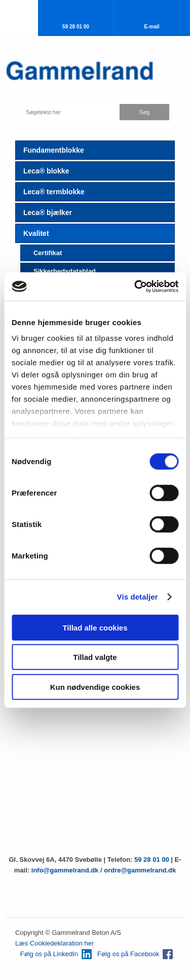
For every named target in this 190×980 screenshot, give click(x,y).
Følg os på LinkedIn (49, 954)
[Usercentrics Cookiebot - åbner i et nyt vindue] (135, 287)
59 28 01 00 (152, 860)
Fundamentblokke (54, 150)
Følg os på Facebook (128, 954)
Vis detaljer (138, 597)
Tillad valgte (95, 657)
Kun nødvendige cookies (95, 687)
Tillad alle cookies (95, 627)
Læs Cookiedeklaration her (54, 943)
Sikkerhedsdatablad (65, 271)
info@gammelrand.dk (66, 870)
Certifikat (48, 253)
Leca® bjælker (48, 213)
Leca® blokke (46, 171)
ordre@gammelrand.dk (140, 870)
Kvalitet (36, 233)
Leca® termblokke (54, 192)
